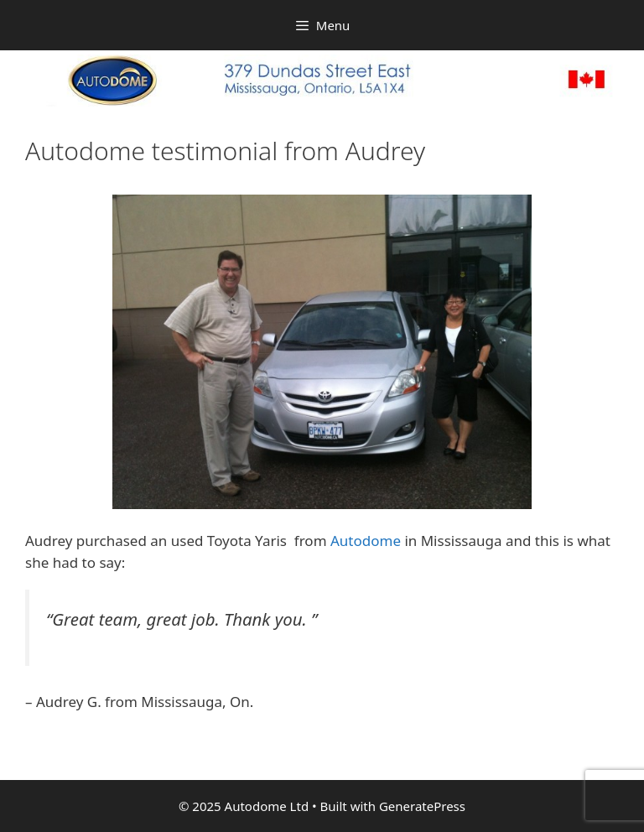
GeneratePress (422, 806)
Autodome (366, 541)
